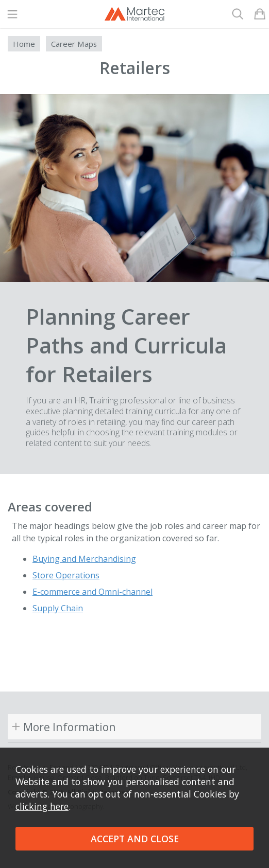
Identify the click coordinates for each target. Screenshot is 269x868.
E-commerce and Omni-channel (93, 592)
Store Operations (66, 575)
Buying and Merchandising (84, 559)
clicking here (42, 806)
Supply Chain (58, 608)
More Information (70, 727)
